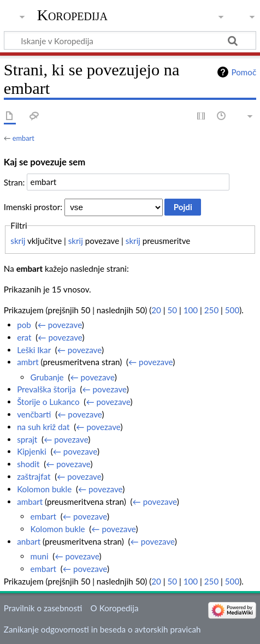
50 (173, 310)
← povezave (60, 325)
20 (156, 310)
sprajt (27, 439)
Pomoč (244, 72)
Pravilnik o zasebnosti (43, 608)
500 (232, 310)
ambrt (28, 362)
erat (24, 337)
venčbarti (34, 414)
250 (211, 310)
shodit (28, 464)
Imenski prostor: (33, 207)
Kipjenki (32, 451)
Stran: (14, 182)
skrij (18, 241)
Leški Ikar (34, 350)
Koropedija (72, 15)
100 (191, 310)
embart (23, 138)
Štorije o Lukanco (48, 402)
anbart (29, 541)
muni (39, 556)
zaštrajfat (34, 476)
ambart (30, 502)
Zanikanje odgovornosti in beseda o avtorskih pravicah (102, 629)
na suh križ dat (43, 427)
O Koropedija (115, 608)
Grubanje (47, 377)
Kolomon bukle (44, 489)
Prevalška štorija (46, 389)
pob (24, 325)
